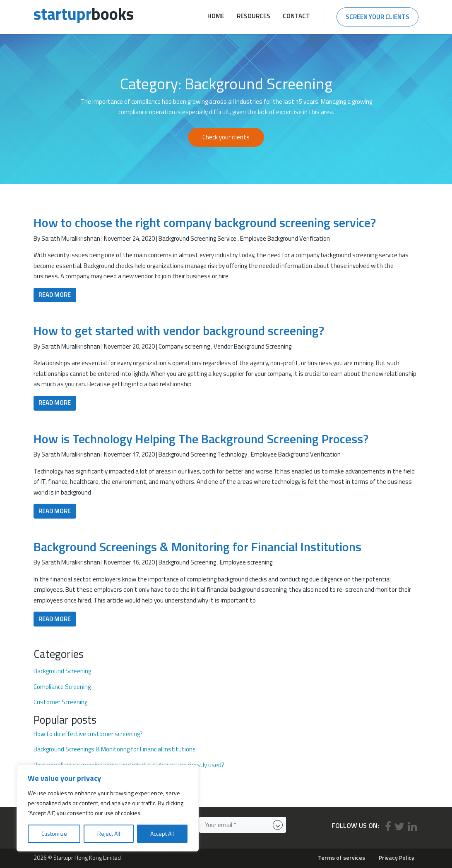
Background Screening (62, 671)
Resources (254, 16)
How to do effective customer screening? (88, 734)
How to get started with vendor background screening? (179, 330)
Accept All (162, 833)
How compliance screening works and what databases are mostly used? (129, 765)
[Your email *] (243, 825)
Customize (54, 833)
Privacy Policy (397, 857)
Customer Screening (60, 702)
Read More (55, 295)
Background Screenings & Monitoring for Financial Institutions (197, 547)
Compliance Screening (62, 687)
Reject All (109, 833)
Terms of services (341, 857)
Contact (296, 16)
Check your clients (226, 137)
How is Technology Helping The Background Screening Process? (201, 439)
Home (216, 16)
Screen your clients (377, 17)
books (84, 14)
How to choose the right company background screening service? (205, 222)
